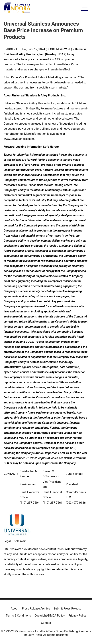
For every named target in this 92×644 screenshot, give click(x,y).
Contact (46, 623)
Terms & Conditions (18, 616)
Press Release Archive (36, 609)
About (15, 609)
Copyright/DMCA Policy (50, 616)
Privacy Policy (77, 616)
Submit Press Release (67, 609)
